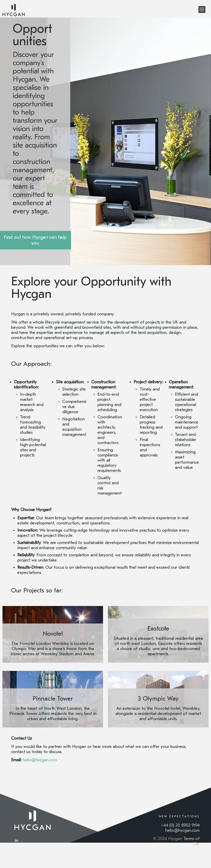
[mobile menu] (202, 9)
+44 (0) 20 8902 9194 (180, 825)
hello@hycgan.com (182, 830)
